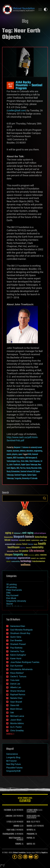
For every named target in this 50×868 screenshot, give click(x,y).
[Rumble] (36, 857)
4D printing (11, 587)
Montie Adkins (17, 723)
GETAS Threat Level (25, 800)
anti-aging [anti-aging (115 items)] (28, 533)
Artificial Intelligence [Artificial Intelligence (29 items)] (40, 533)
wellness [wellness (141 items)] (26, 565)
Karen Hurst (16, 658)
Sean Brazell (16, 702)
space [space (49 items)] (8, 561)
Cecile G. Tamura (18, 677)
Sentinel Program (20, 475)
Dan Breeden (16, 640)
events (9, 454)
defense (23, 451)
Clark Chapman (35, 461)
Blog (25, 21)
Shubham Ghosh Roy (20, 633)
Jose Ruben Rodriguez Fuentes (25, 662)
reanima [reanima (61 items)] (43, 555)
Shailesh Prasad (18, 644)
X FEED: (9, 822)
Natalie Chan (16, 698)
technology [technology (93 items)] (26, 561)
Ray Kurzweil (12, 595)
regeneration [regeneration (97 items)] (24, 558)
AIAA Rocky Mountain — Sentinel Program (29, 85)
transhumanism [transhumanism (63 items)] (39, 561)
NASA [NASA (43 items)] (26, 555)
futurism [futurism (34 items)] (31, 544)
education (30, 451)
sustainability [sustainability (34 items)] (16, 562)
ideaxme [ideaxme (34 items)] (28, 548)
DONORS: (16, 826)
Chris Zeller (25, 461)
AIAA (30, 454)
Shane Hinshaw (18, 691)
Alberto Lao (16, 687)
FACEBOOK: (8, 810)
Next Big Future (13, 764)
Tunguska (18, 479)
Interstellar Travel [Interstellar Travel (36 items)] (13, 551)
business (16, 451)
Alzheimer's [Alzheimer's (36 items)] (18, 533)
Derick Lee (15, 684)
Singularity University (16, 601)
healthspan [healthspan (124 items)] (14, 547)
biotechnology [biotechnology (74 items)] (41, 537)
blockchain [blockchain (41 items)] (15, 540)
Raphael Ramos (18, 695)
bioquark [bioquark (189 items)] (19, 537)
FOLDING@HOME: (8, 834)
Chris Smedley (17, 731)
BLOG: (29, 822)
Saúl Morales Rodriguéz (21, 630)
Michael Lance (17, 716)
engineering (38, 451)
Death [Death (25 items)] (45, 540)
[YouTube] (31, 857)
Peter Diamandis (14, 590)
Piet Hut (23, 468)
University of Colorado (30, 479)
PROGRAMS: (31, 834)
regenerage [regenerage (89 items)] (11, 558)
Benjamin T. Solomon (21, 448)
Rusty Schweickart (13, 472)
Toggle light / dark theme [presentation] (46, 9)
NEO (18, 468)
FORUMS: (18, 844)
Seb (12, 713)
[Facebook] (15, 857)
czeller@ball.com (17, 110)
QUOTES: (30, 844)
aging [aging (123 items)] (8, 533)
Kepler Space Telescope (29, 465)
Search (44, 498)
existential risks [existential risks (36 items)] (10, 544)
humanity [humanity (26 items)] (23, 548)
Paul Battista (16, 648)
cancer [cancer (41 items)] (28, 540)
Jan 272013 (10, 85)
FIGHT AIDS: (11, 830)
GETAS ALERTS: (32, 816)
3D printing (11, 584)
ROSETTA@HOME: (15, 838)
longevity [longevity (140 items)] (18, 555)
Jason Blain (16, 720)
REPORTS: (30, 830)
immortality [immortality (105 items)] (38, 547)
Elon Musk (11, 598)
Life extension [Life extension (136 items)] (37, 551)
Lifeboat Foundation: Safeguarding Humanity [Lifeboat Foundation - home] (18, 9)
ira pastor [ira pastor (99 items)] (24, 551)
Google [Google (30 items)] (36, 544)
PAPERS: (30, 838)
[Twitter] (20, 857)
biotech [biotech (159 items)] (30, 537)
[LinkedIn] (25, 857)
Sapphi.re (44, 853)
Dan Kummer (16, 666)
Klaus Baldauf (17, 673)
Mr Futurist (11, 761)
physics (15, 454)
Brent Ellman (16, 709)
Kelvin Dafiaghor (18, 655)
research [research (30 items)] (33, 558)
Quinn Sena (16, 637)
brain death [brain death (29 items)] (22, 540)
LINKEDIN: (9, 816)
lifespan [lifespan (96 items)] (9, 555)
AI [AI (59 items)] (13, 533)
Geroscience (12, 754)
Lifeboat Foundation (19, 853)
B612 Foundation (19, 458)
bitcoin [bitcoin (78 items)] (8, 540)
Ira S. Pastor (16, 727)
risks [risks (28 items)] (38, 558)
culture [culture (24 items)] (42, 540)
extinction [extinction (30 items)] (19, 544)
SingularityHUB (13, 771)
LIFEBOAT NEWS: (32, 810)
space (20, 454)
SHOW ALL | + (10, 734)
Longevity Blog (13, 757)
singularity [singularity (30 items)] (42, 558)
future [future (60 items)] (25, 544)
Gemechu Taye (17, 651)
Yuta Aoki (15, 680)
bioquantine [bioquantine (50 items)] (9, 537)
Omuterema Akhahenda (21, 669)
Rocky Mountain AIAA (34, 468)
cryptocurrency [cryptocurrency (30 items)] (35, 540)
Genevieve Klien (18, 626)
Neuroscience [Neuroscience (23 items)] (31, 555)
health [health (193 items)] (42, 544)
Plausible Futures (14, 768)
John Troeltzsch (15, 465)
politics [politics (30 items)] (37, 555)
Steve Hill (15, 705)
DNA (8, 593)
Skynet (9, 604)
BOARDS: (30, 826)
